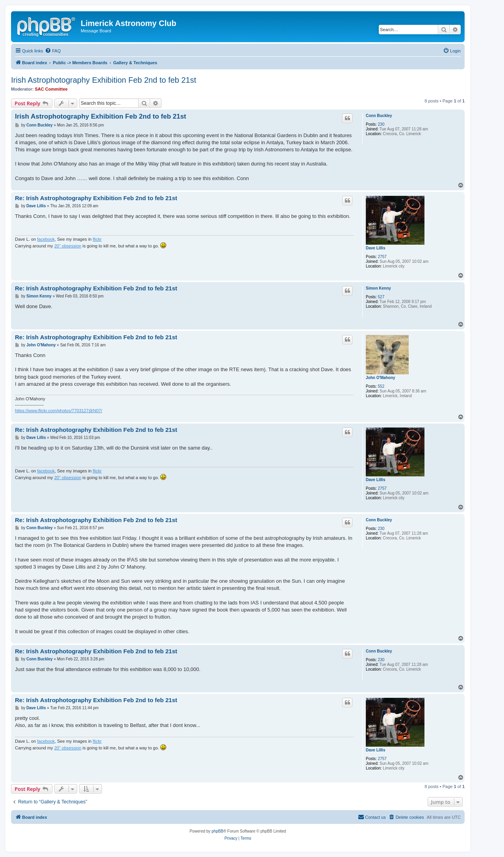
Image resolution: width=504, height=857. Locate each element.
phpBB (217, 831)
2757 (382, 257)
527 (381, 297)
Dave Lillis (375, 248)
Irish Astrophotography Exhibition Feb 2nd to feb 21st (104, 80)
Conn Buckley (379, 116)
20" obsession (68, 246)
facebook (46, 239)
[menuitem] (53, 51)
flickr (97, 239)
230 (381, 124)
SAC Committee (51, 89)
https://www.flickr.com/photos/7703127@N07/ (59, 411)
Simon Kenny (378, 288)
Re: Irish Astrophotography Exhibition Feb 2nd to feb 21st (96, 198)
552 (381, 386)
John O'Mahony (381, 378)
